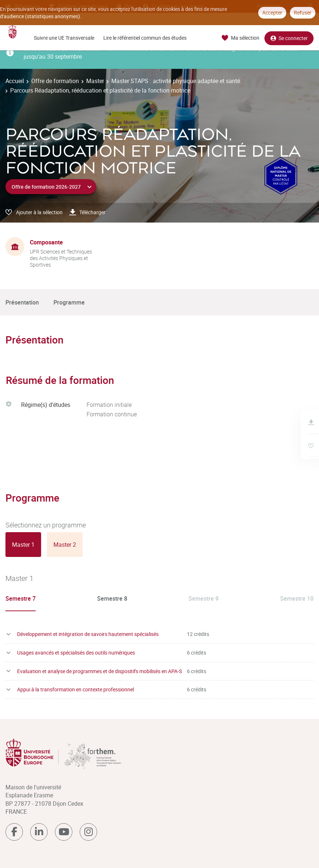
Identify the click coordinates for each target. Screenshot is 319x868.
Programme (69, 302)
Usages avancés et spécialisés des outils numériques (76, 653)
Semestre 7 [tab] (21, 598)
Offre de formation (55, 81)
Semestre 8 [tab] (112, 598)
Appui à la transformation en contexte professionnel (75, 689)
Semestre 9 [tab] (204, 598)
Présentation (22, 302)
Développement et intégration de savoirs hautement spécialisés (88, 634)
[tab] (23, 545)
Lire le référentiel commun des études (145, 38)
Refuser (303, 13)
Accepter (272, 13)
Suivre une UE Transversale (64, 38)
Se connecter (289, 38)
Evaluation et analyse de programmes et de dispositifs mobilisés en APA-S (99, 671)
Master (95, 81)
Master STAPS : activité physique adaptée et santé (176, 81)
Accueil (15, 81)
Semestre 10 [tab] (297, 598)
